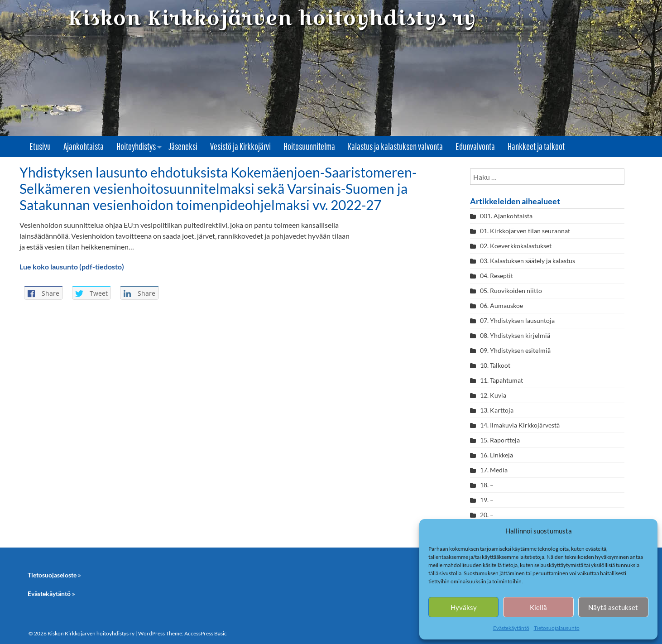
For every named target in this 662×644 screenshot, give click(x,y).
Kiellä (538, 607)
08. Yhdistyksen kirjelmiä (515, 335)
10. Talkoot (495, 365)
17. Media (494, 470)
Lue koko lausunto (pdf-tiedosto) (72, 267)
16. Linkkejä (496, 455)
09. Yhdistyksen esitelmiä (515, 350)
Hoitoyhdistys (136, 146)
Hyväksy (464, 607)
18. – (487, 485)
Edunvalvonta (475, 146)
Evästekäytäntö (511, 628)
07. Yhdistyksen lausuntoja (517, 320)
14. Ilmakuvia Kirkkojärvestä (520, 425)
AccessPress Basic (206, 633)
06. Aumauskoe (501, 305)
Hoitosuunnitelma (309, 146)
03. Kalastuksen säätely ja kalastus (528, 261)
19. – (487, 500)
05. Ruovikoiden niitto (511, 291)
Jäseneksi (183, 146)
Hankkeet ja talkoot (536, 146)
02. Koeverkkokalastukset (516, 246)
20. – (487, 515)
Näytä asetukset (613, 607)
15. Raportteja (500, 440)
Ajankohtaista (84, 146)
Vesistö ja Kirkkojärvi (240, 146)
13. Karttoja (497, 410)
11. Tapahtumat (501, 380)
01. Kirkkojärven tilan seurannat (525, 231)
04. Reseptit (496, 276)
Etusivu (40, 146)
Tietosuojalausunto (557, 628)
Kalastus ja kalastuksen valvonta (395, 146)
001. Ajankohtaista (506, 216)
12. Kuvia (493, 395)
